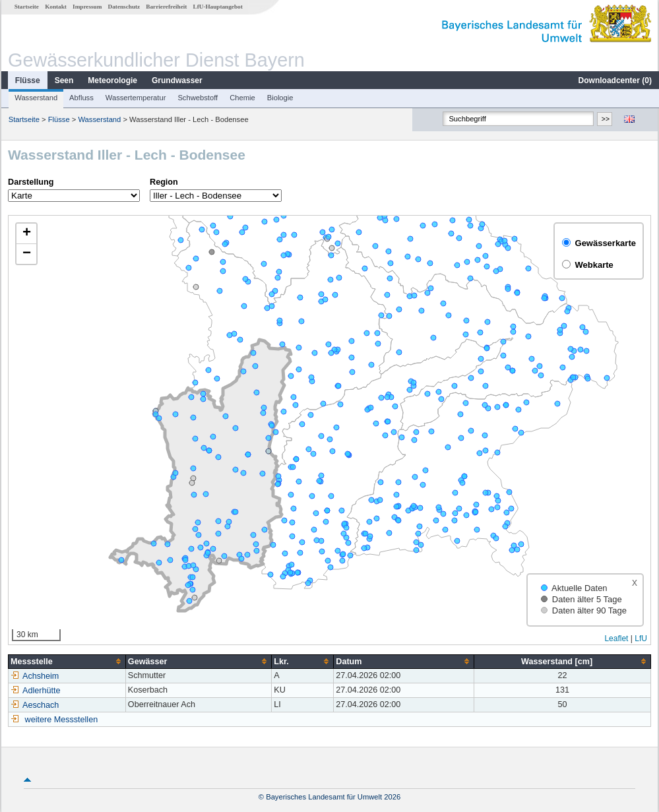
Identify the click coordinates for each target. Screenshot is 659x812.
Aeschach (34, 705)
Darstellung (30, 182)
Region (163, 182)
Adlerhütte (35, 691)
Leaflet (617, 639)
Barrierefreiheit (166, 7)
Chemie (242, 98)
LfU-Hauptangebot (217, 7)
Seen (64, 80)
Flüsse (27, 80)
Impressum (86, 7)
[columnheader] (67, 661)
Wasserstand (35, 98)
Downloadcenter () (614, 80)
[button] (26, 234)
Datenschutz (124, 7)
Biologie (280, 98)
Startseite (26, 7)
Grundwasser (176, 80)
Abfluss (81, 98)
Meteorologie (112, 80)
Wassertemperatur (135, 98)
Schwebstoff (197, 98)
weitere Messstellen (61, 720)
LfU (642, 639)
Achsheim (34, 676)
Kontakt (55, 7)
